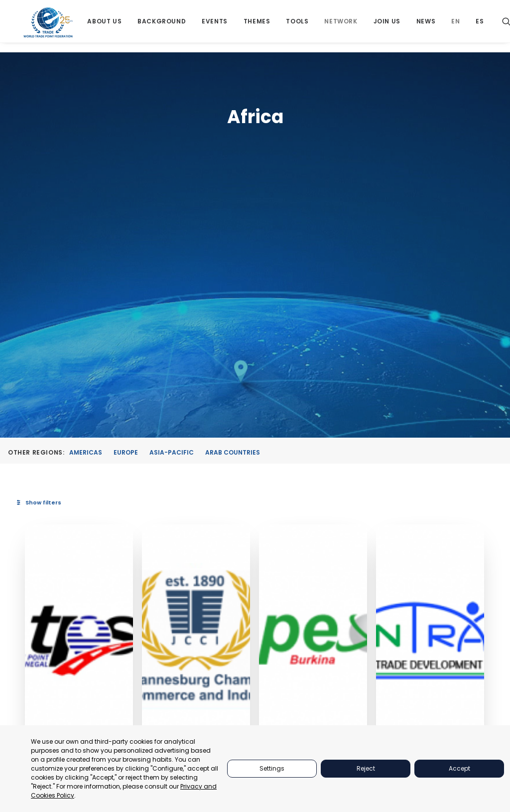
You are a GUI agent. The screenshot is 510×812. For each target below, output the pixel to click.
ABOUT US (375, 624)
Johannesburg (271, 501)
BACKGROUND (381, 687)
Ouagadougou (358, 511)
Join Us (388, 26)
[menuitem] (106, 26)
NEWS (368, 725)
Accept (459, 768)
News (427, 26)
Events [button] (216, 26)
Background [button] (163, 26)
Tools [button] (299, 26)
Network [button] (343, 26)
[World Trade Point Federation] (49, 27)
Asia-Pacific (172, 208)
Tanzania (434, 534)
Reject (366, 768)
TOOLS (369, 674)
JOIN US (371, 712)
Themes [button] (258, 26)
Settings (272, 768)
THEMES (371, 662)
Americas (86, 208)
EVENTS (371, 649)
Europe (126, 208)
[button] (184, 389)
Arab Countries (233, 208)
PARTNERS (375, 637)
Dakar (166, 510)
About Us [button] (106, 26)
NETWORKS (376, 700)
